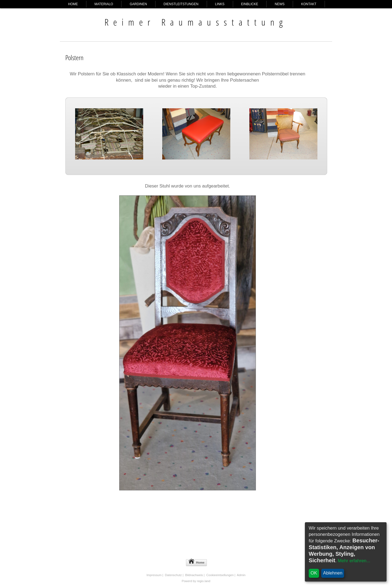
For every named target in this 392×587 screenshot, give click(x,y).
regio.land (203, 581)
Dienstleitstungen (181, 4)
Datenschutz (173, 575)
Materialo (104, 4)
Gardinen (138, 4)
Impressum (154, 575)
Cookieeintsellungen (220, 575)
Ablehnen (333, 573)
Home (73, 4)
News (280, 4)
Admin (241, 575)
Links (220, 4)
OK (314, 573)
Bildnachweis (194, 575)
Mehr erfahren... (354, 561)
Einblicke (250, 4)
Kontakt (309, 4)
